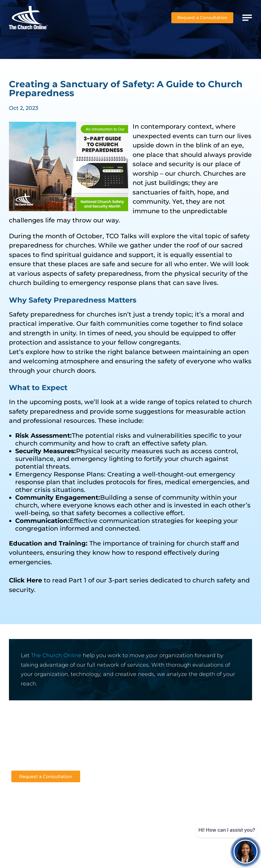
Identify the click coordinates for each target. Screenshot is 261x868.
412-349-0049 (27, 737)
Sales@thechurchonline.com (44, 754)
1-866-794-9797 (29, 746)
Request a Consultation (202, 18)
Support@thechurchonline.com (47, 763)
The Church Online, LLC (167, 851)
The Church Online (56, 655)
